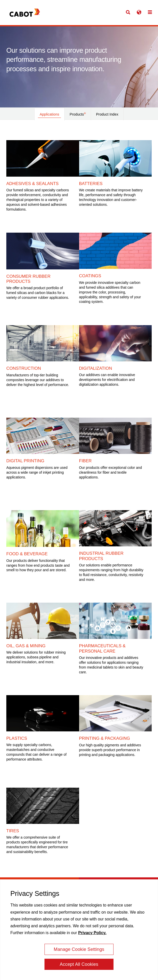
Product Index (107, 114)
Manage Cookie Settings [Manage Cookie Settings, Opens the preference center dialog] (79, 951)
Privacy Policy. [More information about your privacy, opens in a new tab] (92, 935)
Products (78, 114)
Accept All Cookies (79, 966)
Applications (49, 114)
